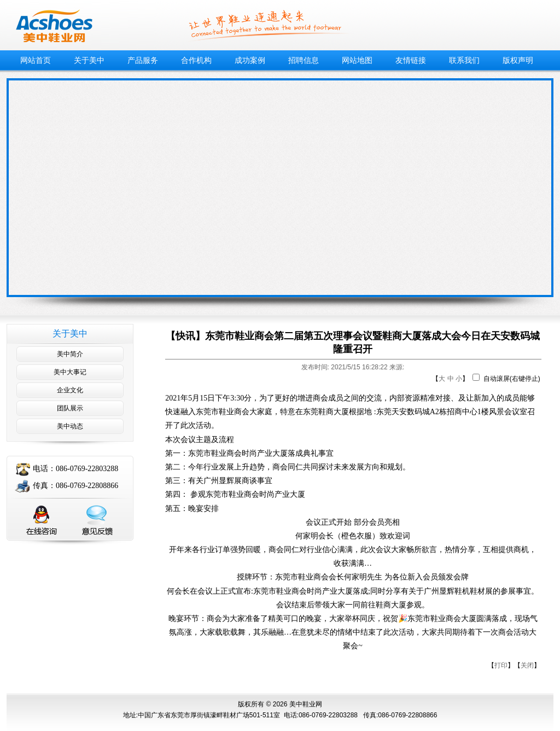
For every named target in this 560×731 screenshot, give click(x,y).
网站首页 (36, 60)
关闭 (527, 665)
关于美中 (89, 60)
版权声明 (518, 60)
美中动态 (70, 426)
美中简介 (70, 354)
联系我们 (464, 60)
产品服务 (143, 60)
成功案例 (250, 60)
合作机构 (196, 60)
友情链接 (411, 60)
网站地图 (357, 60)
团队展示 (70, 408)
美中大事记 (70, 372)
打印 (501, 665)
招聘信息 (304, 60)
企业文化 (70, 390)
